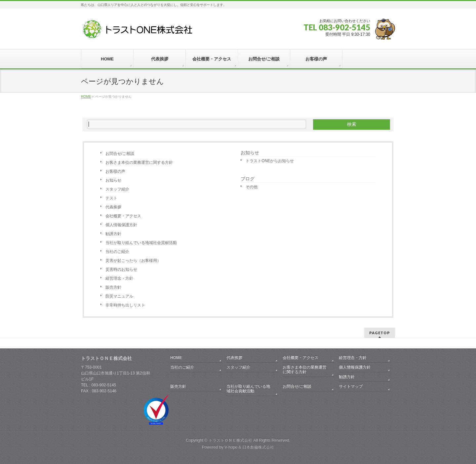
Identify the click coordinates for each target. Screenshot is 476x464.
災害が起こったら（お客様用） (133, 261)
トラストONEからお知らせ (270, 161)
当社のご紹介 (117, 252)
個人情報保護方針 (121, 225)
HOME (176, 358)
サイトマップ (351, 386)
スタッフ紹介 (117, 189)
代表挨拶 (113, 207)
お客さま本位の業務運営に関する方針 (139, 162)
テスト (111, 198)
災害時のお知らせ (121, 269)
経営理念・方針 (119, 278)
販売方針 (113, 287)
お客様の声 (115, 171)
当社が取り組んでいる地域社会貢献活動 (141, 243)
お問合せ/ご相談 (120, 154)
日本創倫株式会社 (258, 447)
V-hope (231, 447)
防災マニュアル (119, 296)
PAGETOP (380, 333)
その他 (252, 187)
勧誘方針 (113, 234)
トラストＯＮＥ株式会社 (230, 440)
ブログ (248, 179)
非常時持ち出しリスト (125, 305)
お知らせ (113, 180)
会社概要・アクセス (123, 216)
